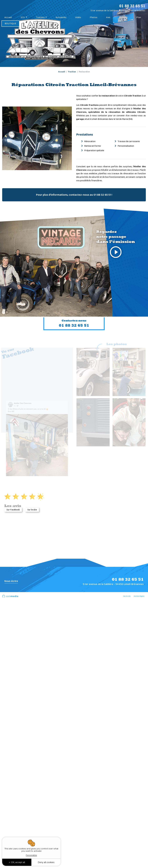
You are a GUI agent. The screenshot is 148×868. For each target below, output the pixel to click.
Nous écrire (11, 581)
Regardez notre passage (116, 245)
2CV (23, 17)
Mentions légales (139, 596)
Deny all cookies (46, 862)
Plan (139, 17)
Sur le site (32, 510)
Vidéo (78, 17)
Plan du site (127, 596)
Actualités (61, 17)
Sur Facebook (13, 510)
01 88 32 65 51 (132, 6)
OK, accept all (17, 862)
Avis (108, 17)
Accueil (8, 17)
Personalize (31, 855)
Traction (40, 17)
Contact (123, 17)
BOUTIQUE (10, 24)
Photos (94, 17)
